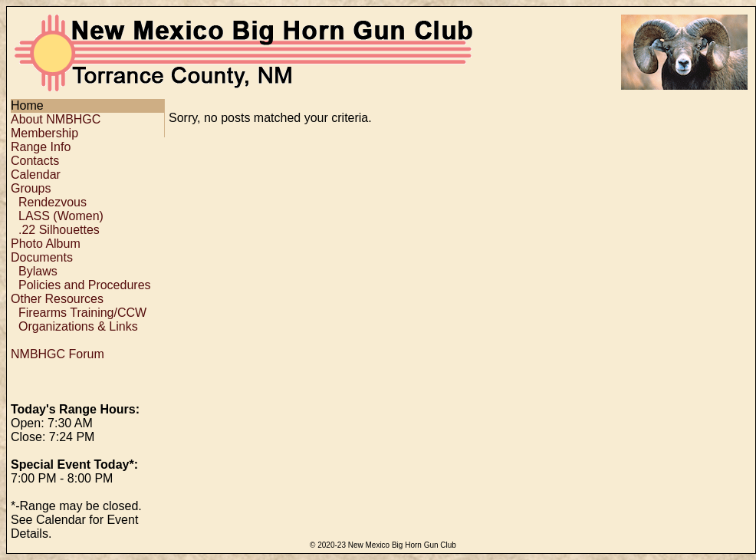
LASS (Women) (61, 216)
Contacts (35, 161)
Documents (42, 257)
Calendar (36, 175)
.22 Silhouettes (59, 230)
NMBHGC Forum (58, 354)
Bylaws (38, 271)
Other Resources (57, 299)
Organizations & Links (78, 326)
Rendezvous (53, 202)
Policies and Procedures (85, 285)
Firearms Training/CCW (82, 313)
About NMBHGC (56, 119)
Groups (31, 188)
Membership (44, 133)
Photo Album (46, 244)
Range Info (41, 147)
